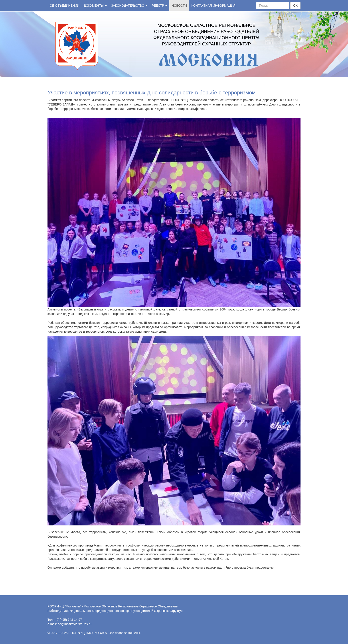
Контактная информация (213, 6)
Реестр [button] (159, 6)
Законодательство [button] (129, 6)
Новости (179, 6)
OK (295, 6)
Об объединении (64, 6)
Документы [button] (95, 6)
